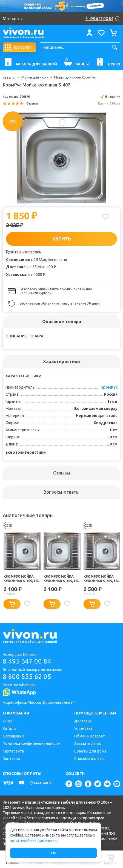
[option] (62, 156)
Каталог (9, 77)
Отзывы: (32, 103)
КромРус (109, 387)
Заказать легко (88, 743)
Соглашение (14, 736)
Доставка (83, 721)
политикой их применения (34, 841)
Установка (83, 728)
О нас (8, 721)
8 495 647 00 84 (27, 661)
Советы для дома (90, 751)
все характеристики (26, 452)
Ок (53, 853)
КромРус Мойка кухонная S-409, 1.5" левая (62, 579)
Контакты (11, 759)
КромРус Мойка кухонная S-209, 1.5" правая (102, 579)
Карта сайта (13, 751)
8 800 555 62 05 (27, 677)
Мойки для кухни (35, 77)
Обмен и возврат (90, 736)
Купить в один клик (24, 251)
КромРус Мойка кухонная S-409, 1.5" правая (22, 579)
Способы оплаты (89, 759)
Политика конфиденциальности (32, 743)
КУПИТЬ (62, 239)
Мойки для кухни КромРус (75, 77)
